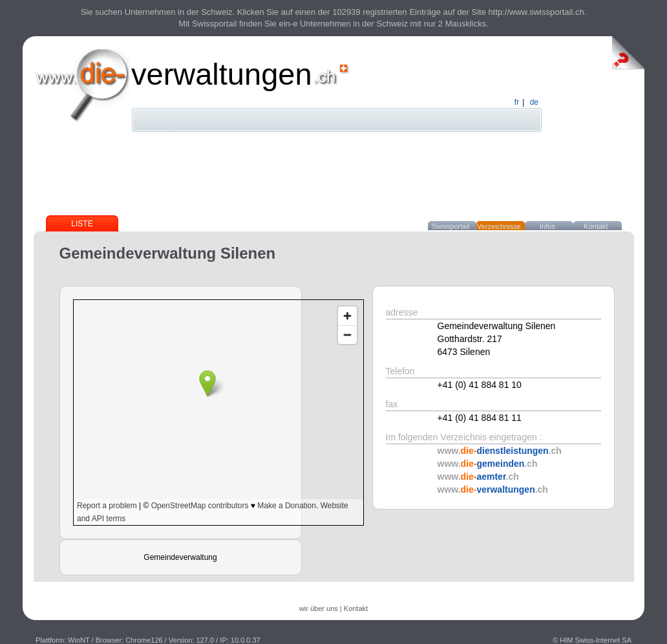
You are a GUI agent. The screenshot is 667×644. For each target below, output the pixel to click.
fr (517, 102)
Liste (82, 224)
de (534, 102)
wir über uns (319, 608)
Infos (547, 226)
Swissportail (451, 226)
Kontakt (596, 226)
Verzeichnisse (499, 226)
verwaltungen (222, 74)
